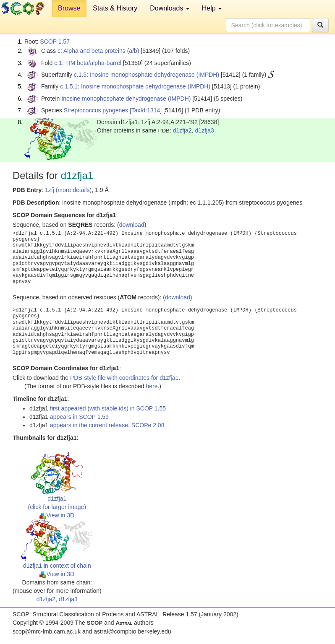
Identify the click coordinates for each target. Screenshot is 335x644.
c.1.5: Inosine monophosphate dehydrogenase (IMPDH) (147, 75)
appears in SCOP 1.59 (79, 417)
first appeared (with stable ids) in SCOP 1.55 (108, 408)
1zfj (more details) (68, 190)
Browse (69, 8)
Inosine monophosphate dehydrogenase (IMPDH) (126, 99)
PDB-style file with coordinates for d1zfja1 (124, 378)
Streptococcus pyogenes (96, 110)
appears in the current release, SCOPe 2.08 (107, 425)
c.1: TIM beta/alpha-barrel (88, 63)
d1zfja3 (205, 130)
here (152, 386)
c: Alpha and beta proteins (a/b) (98, 51)
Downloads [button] (170, 8)
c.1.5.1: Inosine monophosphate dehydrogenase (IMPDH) (135, 86)
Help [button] (212, 8)
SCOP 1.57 (55, 42)
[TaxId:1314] (146, 110)
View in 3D (57, 515)
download (132, 225)
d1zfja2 (182, 130)
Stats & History (115, 8)
